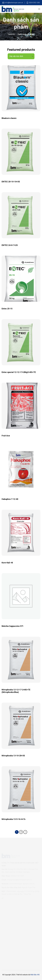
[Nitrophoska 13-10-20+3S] (21, 726)
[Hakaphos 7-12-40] (21, 469)
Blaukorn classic (9, 118)
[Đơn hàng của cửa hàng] (21, 56)
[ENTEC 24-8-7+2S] (21, 215)
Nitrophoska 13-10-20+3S (13, 756)
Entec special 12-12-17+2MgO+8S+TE (19, 372)
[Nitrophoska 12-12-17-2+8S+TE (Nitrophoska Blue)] (21, 660)
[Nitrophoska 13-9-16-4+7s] (21, 789)
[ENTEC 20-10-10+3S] (21, 152)
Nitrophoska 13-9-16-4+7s (14, 819)
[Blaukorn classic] (21, 88)
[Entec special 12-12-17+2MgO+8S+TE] (21, 342)
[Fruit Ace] (21, 406)
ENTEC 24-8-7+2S (10, 245)
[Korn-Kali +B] (21, 533)
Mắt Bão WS (35, 975)
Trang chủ (11, 34)
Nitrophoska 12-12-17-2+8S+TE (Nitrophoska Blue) (16, 691)
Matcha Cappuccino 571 (13, 626)
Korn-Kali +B (7, 563)
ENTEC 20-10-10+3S (11, 182)
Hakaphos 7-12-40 (10, 499)
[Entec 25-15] (21, 279)
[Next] (25, 832)
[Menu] (39, 9)
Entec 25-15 (7, 309)
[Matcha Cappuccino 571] (21, 596)
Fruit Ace (6, 436)
